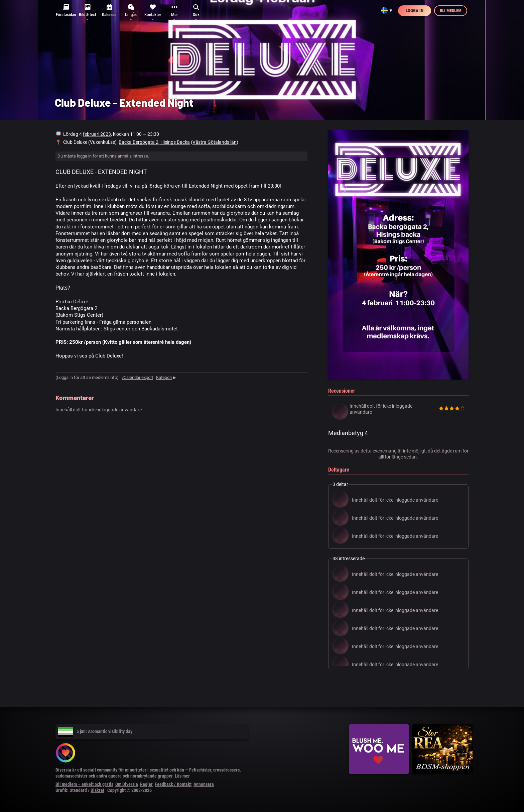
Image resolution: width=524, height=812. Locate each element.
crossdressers (226, 770)
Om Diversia (127, 784)
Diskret (97, 790)
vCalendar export (137, 377)
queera (115, 776)
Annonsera (204, 784)
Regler (146, 784)
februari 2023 (97, 134)
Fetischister (200, 770)
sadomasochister (72, 776)
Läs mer (182, 776)
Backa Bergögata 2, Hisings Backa (154, 142)
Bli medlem (451, 11)
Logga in (415, 11)
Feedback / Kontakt (173, 784)
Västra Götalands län (215, 142)
